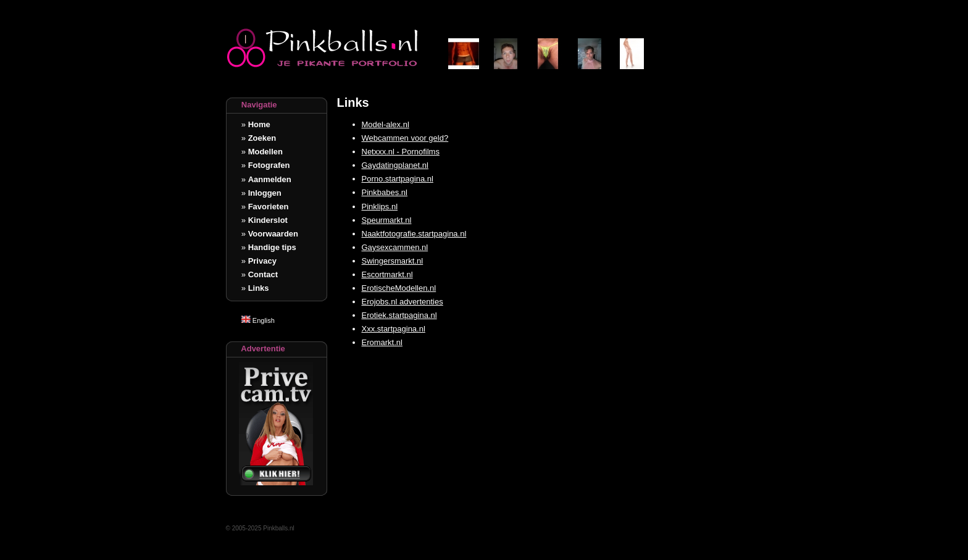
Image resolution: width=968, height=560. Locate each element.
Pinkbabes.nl (385, 192)
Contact (263, 274)
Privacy (262, 261)
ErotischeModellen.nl (399, 288)
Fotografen (269, 165)
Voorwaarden (273, 234)
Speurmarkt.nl (387, 220)
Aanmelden (270, 179)
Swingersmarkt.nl (393, 261)
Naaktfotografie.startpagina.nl (414, 234)
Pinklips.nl (380, 207)
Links (259, 288)
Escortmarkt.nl (387, 274)
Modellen (265, 152)
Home (259, 124)
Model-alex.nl (386, 124)
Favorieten (269, 207)
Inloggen (265, 193)
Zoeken (262, 138)
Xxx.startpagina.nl (394, 329)
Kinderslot (268, 220)
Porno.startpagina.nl (398, 179)
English (258, 320)
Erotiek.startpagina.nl (399, 315)
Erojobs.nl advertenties (403, 302)
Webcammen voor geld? (405, 138)
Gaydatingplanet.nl (395, 165)
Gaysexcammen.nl (395, 247)
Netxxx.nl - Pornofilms (401, 152)
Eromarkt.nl (382, 342)
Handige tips (272, 247)
